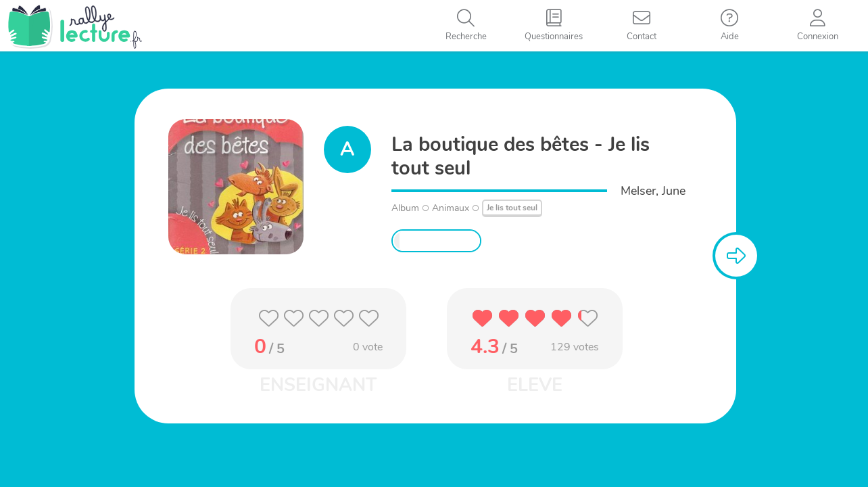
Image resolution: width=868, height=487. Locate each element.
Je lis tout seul (512, 208)
